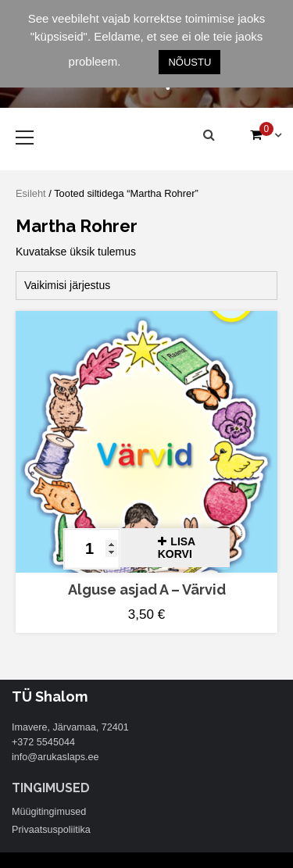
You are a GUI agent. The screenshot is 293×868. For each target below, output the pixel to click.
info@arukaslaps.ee (55, 757)
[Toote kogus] (92, 549)
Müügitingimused (49, 812)
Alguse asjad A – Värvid (147, 589)
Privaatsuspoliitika (51, 830)
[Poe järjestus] (146, 286)
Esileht (31, 193)
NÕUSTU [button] (189, 62)
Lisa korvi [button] (177, 548)
